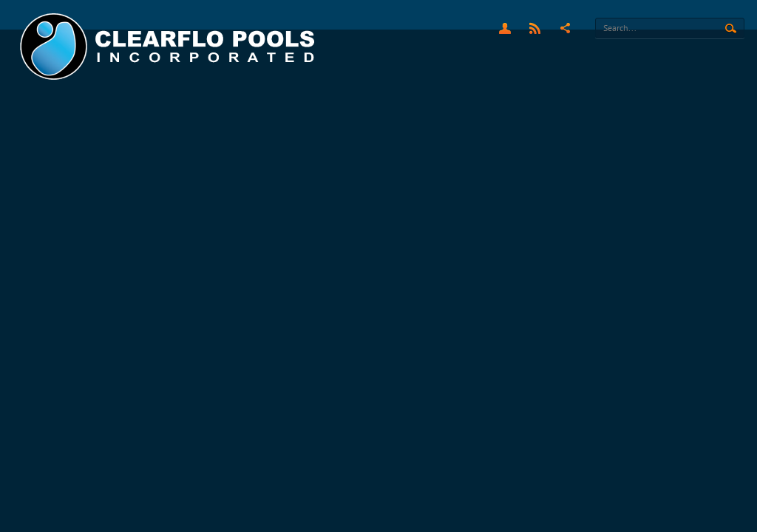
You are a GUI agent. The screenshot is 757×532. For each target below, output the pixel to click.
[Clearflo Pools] (169, 47)
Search (731, 29)
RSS (535, 28)
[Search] (670, 28)
